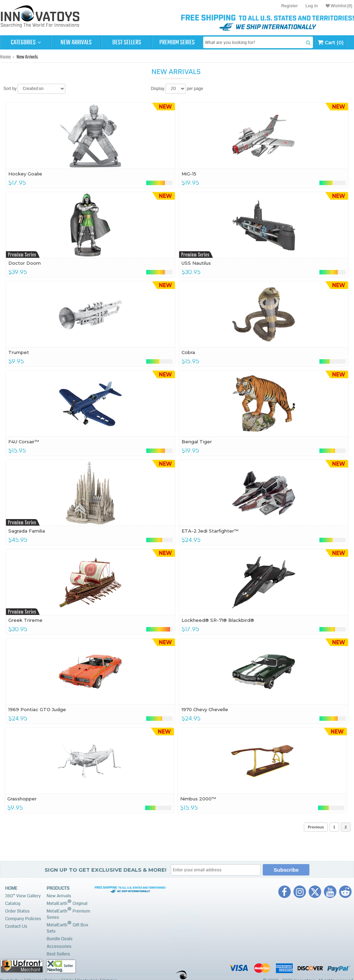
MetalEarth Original (67, 903)
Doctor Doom (25, 263)
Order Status (17, 911)
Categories (26, 43)
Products (58, 888)
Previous (316, 827)
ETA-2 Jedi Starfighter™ (210, 531)
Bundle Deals (60, 939)
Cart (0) (331, 42)
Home (5, 57)
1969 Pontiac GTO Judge (37, 709)
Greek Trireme (25, 620)
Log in (311, 6)
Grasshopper (22, 799)
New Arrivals (76, 43)
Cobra (188, 352)
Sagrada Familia (27, 531)
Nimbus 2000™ (198, 799)
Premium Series (177, 43)
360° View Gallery (23, 896)
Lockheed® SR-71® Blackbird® (218, 620)
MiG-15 (189, 174)
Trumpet (19, 352)
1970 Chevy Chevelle (205, 709)
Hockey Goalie (25, 174)
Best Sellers (127, 43)
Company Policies (23, 919)
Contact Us (16, 926)
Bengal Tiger (197, 442)
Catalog (13, 904)
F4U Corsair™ (24, 442)
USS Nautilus (196, 263)
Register (289, 6)
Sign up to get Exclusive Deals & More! (105, 870)
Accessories (59, 946)
